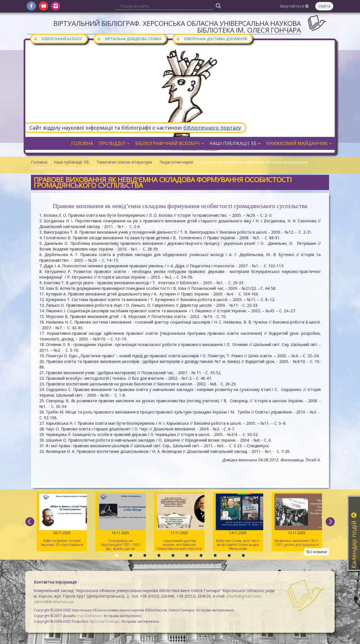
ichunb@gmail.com (243, 596)
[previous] (30, 522)
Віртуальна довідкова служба (129, 39)
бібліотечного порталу (212, 128)
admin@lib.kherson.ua (54, 602)
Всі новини (317, 552)
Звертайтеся (294, 6)
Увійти (324, 6)
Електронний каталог (58, 39)
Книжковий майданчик (299, 143)
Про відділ (114, 143)
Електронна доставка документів (211, 39)
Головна (82, 143)
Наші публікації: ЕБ (235, 143)
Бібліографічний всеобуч (170, 143)
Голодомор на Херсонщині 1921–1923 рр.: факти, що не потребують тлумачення (121, 522)
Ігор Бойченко (90, 616)
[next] (330, 522)
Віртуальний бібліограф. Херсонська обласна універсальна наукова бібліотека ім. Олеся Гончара (177, 27)
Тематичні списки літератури (124, 162)
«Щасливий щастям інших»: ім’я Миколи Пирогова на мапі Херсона (179, 522)
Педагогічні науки (176, 162)
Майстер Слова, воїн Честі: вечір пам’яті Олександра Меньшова (238, 522)
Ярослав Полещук (105, 621)
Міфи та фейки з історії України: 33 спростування (62, 520)
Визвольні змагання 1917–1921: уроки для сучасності (297, 520)
